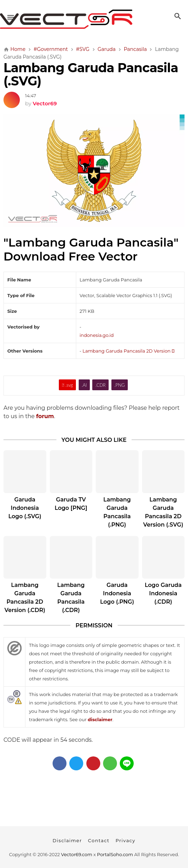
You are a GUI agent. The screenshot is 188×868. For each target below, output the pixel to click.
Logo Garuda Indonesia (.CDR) (163, 593)
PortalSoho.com (115, 854)
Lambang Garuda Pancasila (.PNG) (117, 512)
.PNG (119, 385)
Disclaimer (67, 840)
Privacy (126, 840)
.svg (68, 385)
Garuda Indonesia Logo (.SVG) (25, 508)
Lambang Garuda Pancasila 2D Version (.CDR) (25, 598)
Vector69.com (76, 854)
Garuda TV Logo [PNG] (71, 504)
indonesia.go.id (97, 335)
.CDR (100, 385)
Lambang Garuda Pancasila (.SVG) (91, 74)
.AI (84, 385)
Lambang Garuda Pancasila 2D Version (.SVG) (163, 512)
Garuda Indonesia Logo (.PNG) (117, 593)
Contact (99, 840)
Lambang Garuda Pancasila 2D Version (128, 351)
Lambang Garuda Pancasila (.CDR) (71, 598)
